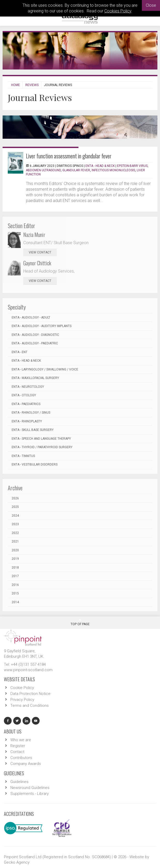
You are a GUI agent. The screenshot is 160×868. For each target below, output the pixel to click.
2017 (15, 576)
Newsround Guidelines (30, 788)
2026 (15, 498)
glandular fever (76, 170)
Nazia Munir (34, 235)
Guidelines (19, 782)
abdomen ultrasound (43, 170)
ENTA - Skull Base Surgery (33, 430)
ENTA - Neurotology (28, 387)
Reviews (32, 85)
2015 (15, 593)
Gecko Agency (17, 862)
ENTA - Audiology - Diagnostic (35, 335)
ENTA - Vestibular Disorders (35, 464)
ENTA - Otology (24, 395)
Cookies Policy (118, 11)
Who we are (21, 740)
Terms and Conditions (30, 706)
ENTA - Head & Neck (100, 166)
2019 (15, 559)
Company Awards (26, 764)
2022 (15, 533)
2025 (15, 507)
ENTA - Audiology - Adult (31, 317)
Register (18, 746)
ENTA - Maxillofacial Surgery (35, 378)
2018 (15, 568)
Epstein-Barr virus (132, 166)
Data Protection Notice (30, 694)
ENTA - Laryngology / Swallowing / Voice (45, 369)
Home (16, 85)
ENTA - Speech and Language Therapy (41, 439)
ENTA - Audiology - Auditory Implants (42, 326)
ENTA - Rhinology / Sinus (31, 413)
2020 (15, 550)
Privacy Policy (22, 700)
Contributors (21, 758)
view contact (40, 252)
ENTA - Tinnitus (23, 456)
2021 (15, 541)
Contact (17, 752)
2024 (15, 516)
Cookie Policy (22, 688)
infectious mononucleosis (113, 170)
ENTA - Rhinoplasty (27, 421)
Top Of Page (80, 622)
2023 (15, 524)
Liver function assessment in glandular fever (69, 156)
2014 (15, 602)
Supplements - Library (30, 794)
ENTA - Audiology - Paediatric (35, 343)
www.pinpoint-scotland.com (28, 670)
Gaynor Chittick (37, 263)
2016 (15, 585)
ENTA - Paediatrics (26, 404)
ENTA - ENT (20, 352)
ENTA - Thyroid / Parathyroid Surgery (42, 447)
